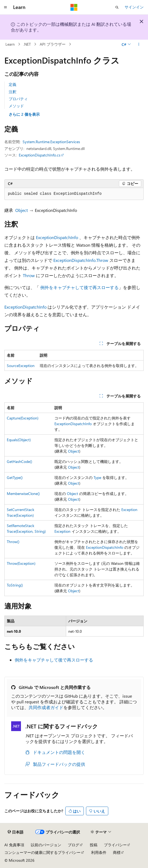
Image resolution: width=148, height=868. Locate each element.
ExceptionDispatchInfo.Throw (81, 260)
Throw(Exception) (21, 563)
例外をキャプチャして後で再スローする (79, 287)
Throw (29, 275)
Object (21, 210)
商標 (117, 852)
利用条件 (99, 852)
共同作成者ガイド (46, 707)
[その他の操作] (139, 44)
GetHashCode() (19, 461)
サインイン (134, 7)
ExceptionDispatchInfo (57, 237)
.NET (27, 44)
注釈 (13, 92)
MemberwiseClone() (23, 493)
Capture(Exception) (23, 418)
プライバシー (115, 845)
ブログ (73, 845)
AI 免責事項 (14, 845)
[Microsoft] (74, 7)
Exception (129, 510)
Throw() (13, 542)
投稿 (94, 845)
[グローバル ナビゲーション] (5, 7)
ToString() (15, 585)
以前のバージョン (46, 845)
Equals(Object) (19, 440)
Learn (10, 44)
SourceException (21, 366)
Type (97, 477)
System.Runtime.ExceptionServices (51, 142)
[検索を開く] (117, 7)
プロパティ (18, 99)
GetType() (15, 477)
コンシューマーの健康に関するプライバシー (42, 852)
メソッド (16, 106)
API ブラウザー (53, 44)
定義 (13, 84)
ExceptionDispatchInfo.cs (40, 155)
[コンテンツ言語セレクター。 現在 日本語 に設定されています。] (16, 832)
